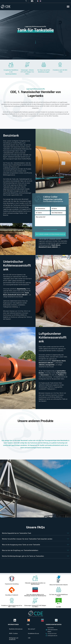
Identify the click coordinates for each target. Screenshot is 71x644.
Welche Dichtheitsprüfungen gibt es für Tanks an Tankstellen (23, 556)
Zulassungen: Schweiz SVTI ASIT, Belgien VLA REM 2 (35, 606)
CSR (29, 638)
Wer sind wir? (32, 629)
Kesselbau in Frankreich (12, 595)
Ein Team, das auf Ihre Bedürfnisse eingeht (59, 595)
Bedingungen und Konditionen (14, 639)
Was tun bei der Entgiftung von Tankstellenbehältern (20, 550)
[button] (68, 7)
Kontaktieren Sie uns (33, 633)
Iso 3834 (59, 607)
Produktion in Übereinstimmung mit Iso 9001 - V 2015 (12, 606)
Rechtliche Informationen (16, 629)
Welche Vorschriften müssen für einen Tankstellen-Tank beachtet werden (27, 539)
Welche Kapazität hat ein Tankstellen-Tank (17, 533)
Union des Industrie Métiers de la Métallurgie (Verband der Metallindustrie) (35, 595)
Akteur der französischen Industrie (59, 585)
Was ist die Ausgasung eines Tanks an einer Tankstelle (21, 545)
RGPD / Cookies (13, 633)
